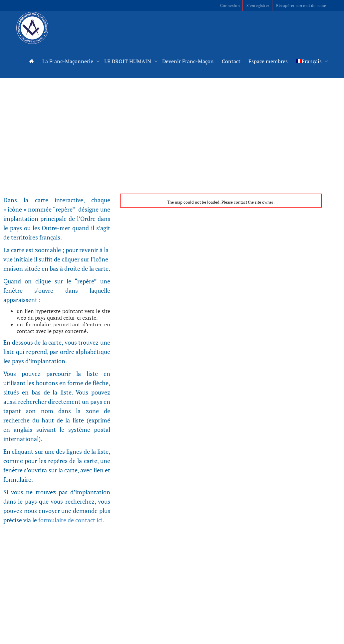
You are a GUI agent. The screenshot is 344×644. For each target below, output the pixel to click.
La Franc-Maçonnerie (68, 61)
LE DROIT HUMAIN (128, 61)
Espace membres (268, 61)
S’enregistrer (258, 5)
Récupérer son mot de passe (301, 5)
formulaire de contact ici (70, 520)
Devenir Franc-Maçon (188, 61)
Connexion (230, 5)
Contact (231, 61)
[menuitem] (310, 61)
